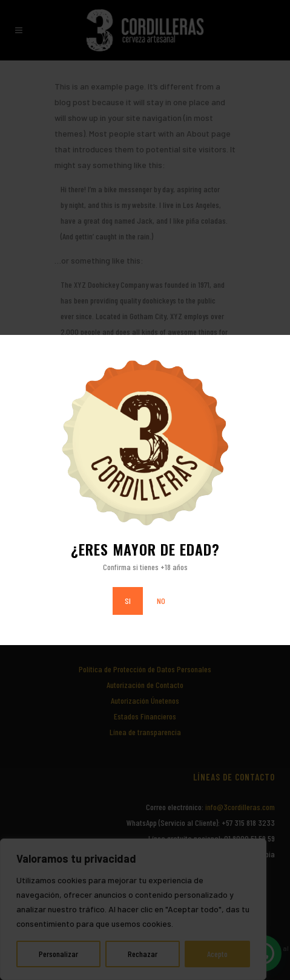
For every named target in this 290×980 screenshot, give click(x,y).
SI (128, 601)
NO (161, 601)
